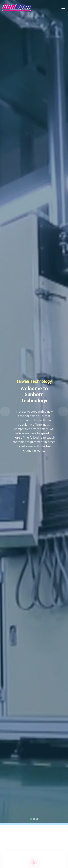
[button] (5, 412)
